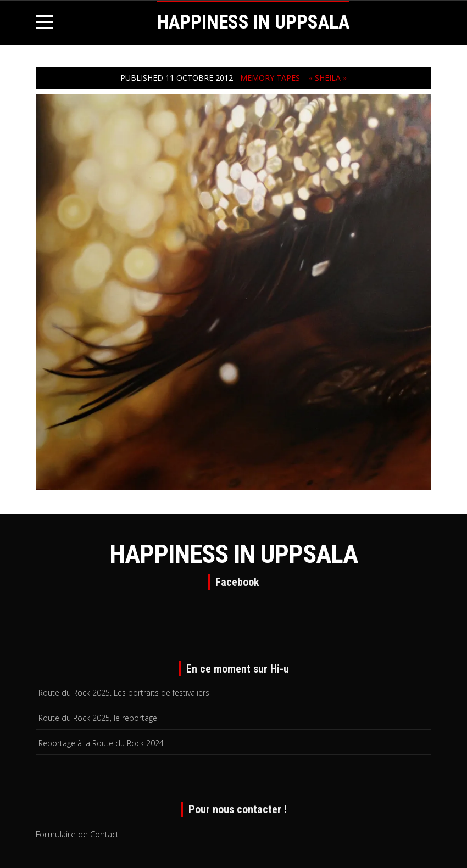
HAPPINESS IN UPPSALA (253, 22)
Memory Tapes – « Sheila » (293, 78)
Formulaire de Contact (77, 834)
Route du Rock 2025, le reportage (98, 718)
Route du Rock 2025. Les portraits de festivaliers (124, 693)
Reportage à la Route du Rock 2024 (101, 743)
